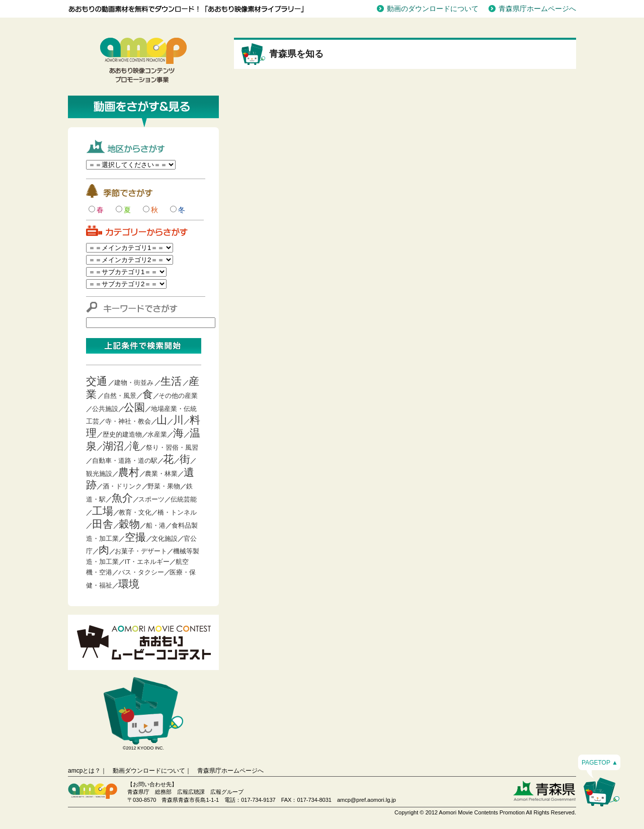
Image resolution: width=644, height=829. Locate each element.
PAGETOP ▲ (600, 763)
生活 (171, 381)
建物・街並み (134, 383)
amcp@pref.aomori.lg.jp (367, 800)
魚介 (122, 498)
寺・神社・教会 (128, 421)
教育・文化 (135, 512)
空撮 (135, 537)
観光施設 (99, 474)
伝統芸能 (184, 499)
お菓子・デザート (141, 551)
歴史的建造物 (122, 434)
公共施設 (105, 409)
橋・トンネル (177, 512)
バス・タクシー (141, 572)
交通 (97, 381)
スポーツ (151, 499)
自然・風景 (120, 396)
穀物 (129, 524)
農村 (129, 472)
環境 (129, 584)
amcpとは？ (84, 771)
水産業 (157, 434)
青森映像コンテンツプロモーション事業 (143, 60)
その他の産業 (178, 396)
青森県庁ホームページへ (537, 9)
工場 (103, 511)
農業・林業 (161, 474)
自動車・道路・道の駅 (125, 461)
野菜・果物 (164, 486)
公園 (134, 407)
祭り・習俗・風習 (172, 447)
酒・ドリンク (122, 486)
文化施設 (165, 538)
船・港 (156, 525)
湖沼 (113, 446)
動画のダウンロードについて (433, 9)
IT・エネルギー (147, 562)
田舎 (103, 524)
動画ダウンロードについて (149, 771)
